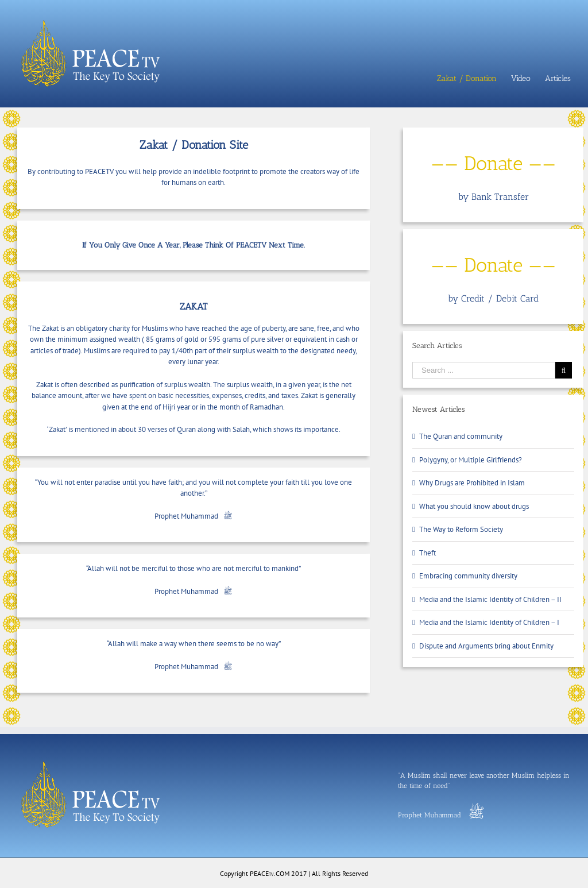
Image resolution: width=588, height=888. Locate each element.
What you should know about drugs (474, 506)
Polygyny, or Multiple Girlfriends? (471, 460)
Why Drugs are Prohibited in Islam (472, 483)
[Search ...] (484, 370)
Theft (428, 553)
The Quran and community (461, 436)
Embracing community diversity (468, 576)
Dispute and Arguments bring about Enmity (486, 646)
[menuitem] (474, 79)
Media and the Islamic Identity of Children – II (490, 599)
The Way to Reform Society (461, 529)
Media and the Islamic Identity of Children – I (489, 622)
